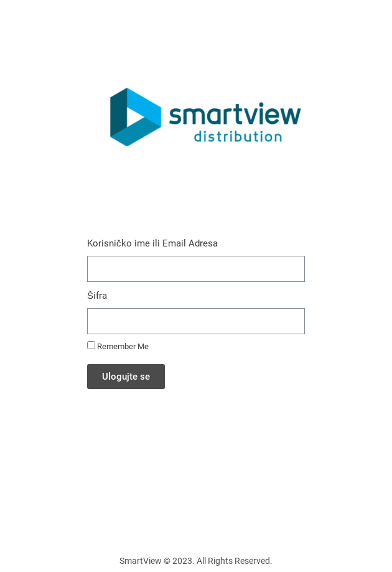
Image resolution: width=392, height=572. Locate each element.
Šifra (97, 296)
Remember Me (118, 346)
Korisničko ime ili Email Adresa (152, 243)
